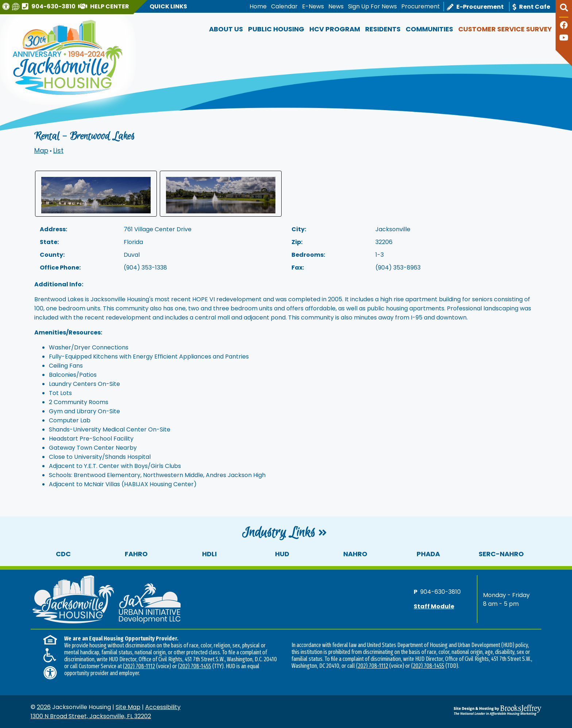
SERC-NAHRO (501, 554)
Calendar (284, 6)
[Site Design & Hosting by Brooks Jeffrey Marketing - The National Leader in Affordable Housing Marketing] (478, 710)
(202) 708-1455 (195, 666)
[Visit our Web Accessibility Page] (7, 6)
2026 (44, 707)
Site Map (128, 707)
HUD (282, 554)
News (336, 6)
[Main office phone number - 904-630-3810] (50, 6)
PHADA (428, 554)
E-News (313, 6)
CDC (63, 554)
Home (258, 6)
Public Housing (276, 29)
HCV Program (335, 29)
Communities (429, 29)
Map (41, 151)
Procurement (421, 6)
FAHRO (136, 554)
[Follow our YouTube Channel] (564, 38)
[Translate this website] (17, 6)
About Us (226, 29)
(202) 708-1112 (139, 666)
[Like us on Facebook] (564, 26)
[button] (564, 11)
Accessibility (163, 707)
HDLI (209, 554)
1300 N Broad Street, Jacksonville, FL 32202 (91, 716)
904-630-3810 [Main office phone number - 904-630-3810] (440, 592)
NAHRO (355, 554)
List (58, 151)
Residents (383, 29)
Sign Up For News (372, 6)
